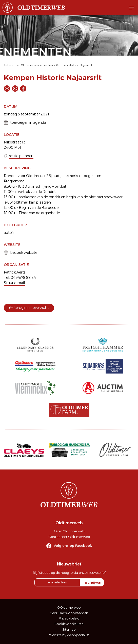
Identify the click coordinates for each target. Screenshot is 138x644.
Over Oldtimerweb (69, 531)
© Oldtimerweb (69, 608)
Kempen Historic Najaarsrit (74, 65)
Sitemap (69, 629)
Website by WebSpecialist (69, 635)
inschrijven (92, 582)
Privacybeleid (69, 618)
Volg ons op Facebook (73, 546)
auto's (9, 233)
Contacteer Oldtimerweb (69, 537)
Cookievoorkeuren (69, 624)
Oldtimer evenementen (37, 65)
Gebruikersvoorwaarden (69, 613)
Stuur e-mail (14, 283)
